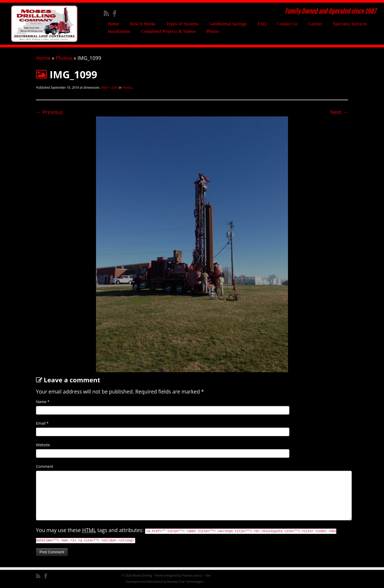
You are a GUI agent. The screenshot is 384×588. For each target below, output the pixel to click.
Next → (339, 112)
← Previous (49, 112)
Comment (45, 466)
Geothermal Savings (228, 24)
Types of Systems (183, 24)
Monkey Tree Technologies (185, 581)
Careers (315, 24)
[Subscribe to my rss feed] (108, 13)
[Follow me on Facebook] (116, 13)
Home (113, 24)
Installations (119, 31)
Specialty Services (350, 24)
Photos (213, 31)
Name (43, 402)
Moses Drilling (142, 575)
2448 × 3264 (109, 88)
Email (42, 423)
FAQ (262, 24)
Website (43, 445)
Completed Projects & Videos (168, 31)
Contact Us (287, 24)
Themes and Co (192, 575)
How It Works (143, 24)
